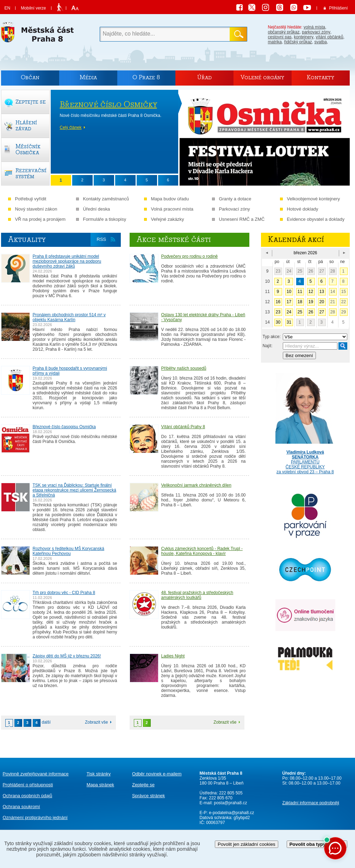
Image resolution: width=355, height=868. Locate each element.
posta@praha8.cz (230, 803)
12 (311, 292)
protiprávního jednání (35, 817)
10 (289, 292)
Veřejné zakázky (168, 219)
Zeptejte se (143, 785)
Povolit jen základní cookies (247, 844)
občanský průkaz (284, 32)
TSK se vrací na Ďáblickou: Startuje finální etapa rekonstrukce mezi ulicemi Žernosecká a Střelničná (74, 490)
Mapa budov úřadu (170, 199)
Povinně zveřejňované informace (36, 774)
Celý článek (71, 127)
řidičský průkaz (298, 42)
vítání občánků (330, 37)
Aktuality (27, 239)
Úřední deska (97, 209)
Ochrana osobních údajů (28, 796)
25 (300, 271)
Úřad (204, 77)
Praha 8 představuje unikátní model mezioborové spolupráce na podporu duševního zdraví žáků (67, 261)
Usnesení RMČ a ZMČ (242, 219)
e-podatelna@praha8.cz (231, 813)
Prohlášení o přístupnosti (28, 785)
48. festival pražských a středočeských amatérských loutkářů (197, 595)
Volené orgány (262, 77)
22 (344, 302)
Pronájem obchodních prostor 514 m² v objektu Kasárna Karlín (69, 317)
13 (322, 292)
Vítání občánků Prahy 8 (183, 427)
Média (88, 77)
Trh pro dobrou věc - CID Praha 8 (64, 593)
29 (344, 312)
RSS (102, 239)
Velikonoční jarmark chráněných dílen (196, 485)
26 (311, 271)
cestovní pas (280, 37)
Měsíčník (28, 149)
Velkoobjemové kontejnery (314, 199)
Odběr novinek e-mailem (157, 774)
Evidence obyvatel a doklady (316, 219)
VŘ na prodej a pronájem (41, 219)
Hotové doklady (303, 209)
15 (344, 292)
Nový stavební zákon (36, 209)
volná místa (314, 27)
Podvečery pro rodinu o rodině (190, 256)
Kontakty (320, 77)
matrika (275, 42)
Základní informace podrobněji (311, 803)
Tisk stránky (99, 774)
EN (8, 8)
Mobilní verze (33, 8)
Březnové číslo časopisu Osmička (64, 427)
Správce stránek (148, 796)
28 (333, 271)
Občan (30, 77)
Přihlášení (338, 8)
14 (333, 292)
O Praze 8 (146, 77)
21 (333, 302)
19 (311, 302)
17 (289, 302)
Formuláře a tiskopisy (105, 219)
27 (322, 271)
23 (278, 271)
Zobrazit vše (96, 722)
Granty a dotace (235, 199)
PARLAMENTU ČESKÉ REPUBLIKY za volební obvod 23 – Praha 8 (305, 457)
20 (322, 302)
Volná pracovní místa (172, 209)
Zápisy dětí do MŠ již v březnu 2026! (67, 656)
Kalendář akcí (296, 239)
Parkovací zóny (235, 209)
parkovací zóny (316, 32)
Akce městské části (174, 239)
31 (289, 322)
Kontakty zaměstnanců (106, 199)
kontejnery (304, 37)
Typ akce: (272, 337)
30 (278, 322)
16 (278, 302)
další (46, 722)
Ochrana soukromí (21, 807)
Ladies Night (173, 656)
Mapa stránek (100, 785)
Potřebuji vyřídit (31, 199)
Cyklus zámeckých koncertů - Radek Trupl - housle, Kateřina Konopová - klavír (202, 551)
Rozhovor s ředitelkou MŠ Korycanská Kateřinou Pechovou (68, 551)
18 (300, 302)
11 (300, 292)
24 (289, 271)
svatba (321, 42)
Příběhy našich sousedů (184, 368)
